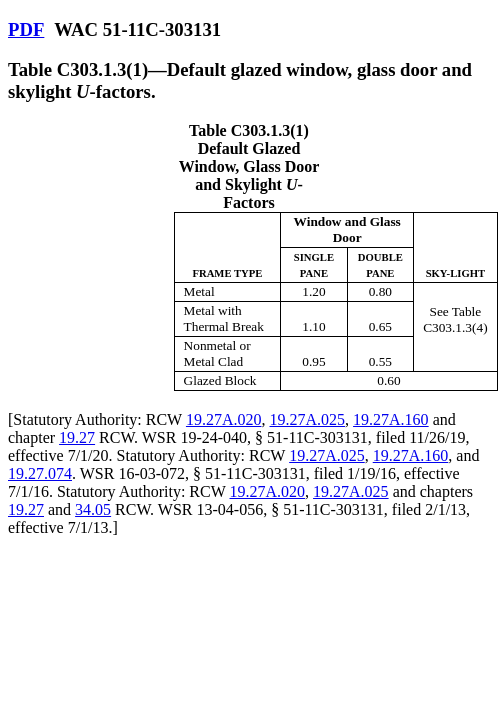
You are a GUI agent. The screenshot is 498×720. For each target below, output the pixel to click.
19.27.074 (40, 473)
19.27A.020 (224, 419)
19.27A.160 (391, 419)
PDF (26, 29)
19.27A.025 (308, 419)
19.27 (77, 437)
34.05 (93, 509)
